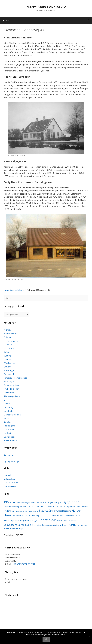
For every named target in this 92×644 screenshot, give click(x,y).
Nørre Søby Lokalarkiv (46, 7)
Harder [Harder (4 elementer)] (76, 510)
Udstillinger (9, 437)
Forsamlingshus (11, 385)
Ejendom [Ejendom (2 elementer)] (71, 507)
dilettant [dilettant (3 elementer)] (51, 506)
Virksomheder (10, 440)
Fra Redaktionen (11, 389)
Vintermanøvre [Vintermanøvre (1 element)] (83, 525)
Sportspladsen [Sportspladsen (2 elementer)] (64, 520)
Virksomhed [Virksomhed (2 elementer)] (9, 528)
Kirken (7, 404)
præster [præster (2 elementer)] (16, 520)
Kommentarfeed (11, 483)
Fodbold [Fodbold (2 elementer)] (84, 507)
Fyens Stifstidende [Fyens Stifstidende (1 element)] (33, 511)
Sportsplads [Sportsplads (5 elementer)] (48, 520)
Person (7, 418)
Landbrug (8, 407)
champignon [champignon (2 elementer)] (19, 507)
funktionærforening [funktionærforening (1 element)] (20, 511)
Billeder (7, 337)
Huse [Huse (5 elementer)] (7, 515)
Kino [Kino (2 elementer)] (54, 516)
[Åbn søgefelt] (88, 20)
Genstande (9, 393)
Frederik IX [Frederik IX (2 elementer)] (9, 511)
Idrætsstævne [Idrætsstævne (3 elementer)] (30, 515)
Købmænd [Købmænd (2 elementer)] (69, 516)
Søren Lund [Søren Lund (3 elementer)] (25, 525)
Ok (46, 639)
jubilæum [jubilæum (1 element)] (49, 516)
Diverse (7, 359)
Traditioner (9, 429)
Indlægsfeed (10, 479)
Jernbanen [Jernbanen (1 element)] (42, 516)
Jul (5, 400)
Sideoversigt (9, 455)
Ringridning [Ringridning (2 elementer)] (26, 520)
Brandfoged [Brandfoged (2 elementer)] (48, 502)
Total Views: (10, 535)
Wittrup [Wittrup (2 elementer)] (19, 528)
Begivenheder (10, 334)
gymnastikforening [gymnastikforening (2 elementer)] (62, 511)
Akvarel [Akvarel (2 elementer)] (20, 502)
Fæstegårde (9, 374)
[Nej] (89, 637)
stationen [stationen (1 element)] (74, 521)
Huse (9, 345)
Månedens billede (12, 415)
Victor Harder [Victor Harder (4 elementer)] (69, 525)
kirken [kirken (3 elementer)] (60, 515)
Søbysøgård (9, 426)
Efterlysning (9, 363)
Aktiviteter (8, 330)
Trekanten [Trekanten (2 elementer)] (37, 525)
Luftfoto (11, 348)
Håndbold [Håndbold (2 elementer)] (16, 516)
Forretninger (13, 341)
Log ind (7, 475)
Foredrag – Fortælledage (15, 378)
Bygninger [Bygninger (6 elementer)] (71, 502)
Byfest (7, 352)
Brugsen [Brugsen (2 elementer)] (58, 502)
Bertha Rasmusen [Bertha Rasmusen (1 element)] (37, 503)
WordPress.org (11, 486)
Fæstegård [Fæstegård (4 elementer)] (46, 510)
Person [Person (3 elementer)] (8, 520)
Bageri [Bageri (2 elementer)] (27, 502)
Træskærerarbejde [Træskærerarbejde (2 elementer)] (51, 525)
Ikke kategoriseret (12, 396)
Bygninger (8, 356)
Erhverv (7, 367)
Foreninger (9, 381)
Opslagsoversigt (11, 461)
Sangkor (8, 422)
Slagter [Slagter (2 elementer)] (35, 520)
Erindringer (9, 370)
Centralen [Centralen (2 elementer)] (8, 507)
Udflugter (8, 433)
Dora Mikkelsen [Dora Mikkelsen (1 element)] (62, 507)
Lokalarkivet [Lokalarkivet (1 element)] (79, 516)
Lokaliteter (9, 411)
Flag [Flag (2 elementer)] (78, 507)
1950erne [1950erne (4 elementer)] (10, 502)
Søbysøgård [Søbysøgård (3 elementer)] (10, 525)
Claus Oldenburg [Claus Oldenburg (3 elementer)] (35, 506)
